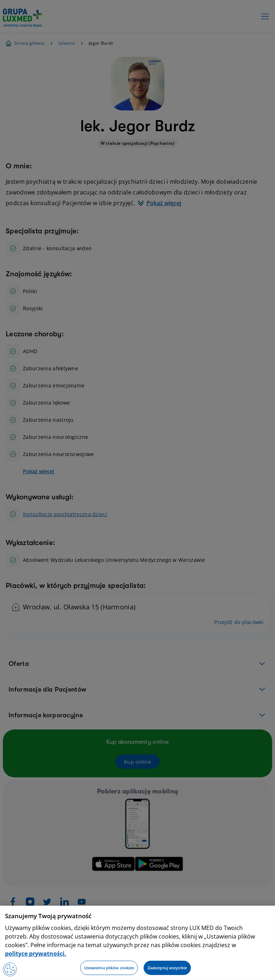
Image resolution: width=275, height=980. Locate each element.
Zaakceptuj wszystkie (167, 968)
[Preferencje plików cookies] (10, 969)
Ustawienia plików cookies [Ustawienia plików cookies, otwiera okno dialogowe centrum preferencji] (109, 968)
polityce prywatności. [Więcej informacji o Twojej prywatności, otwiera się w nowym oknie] (36, 954)
